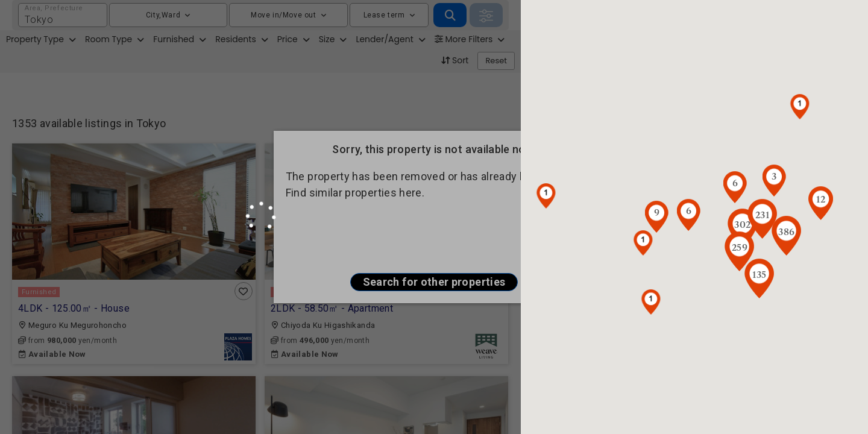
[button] (651, 302)
